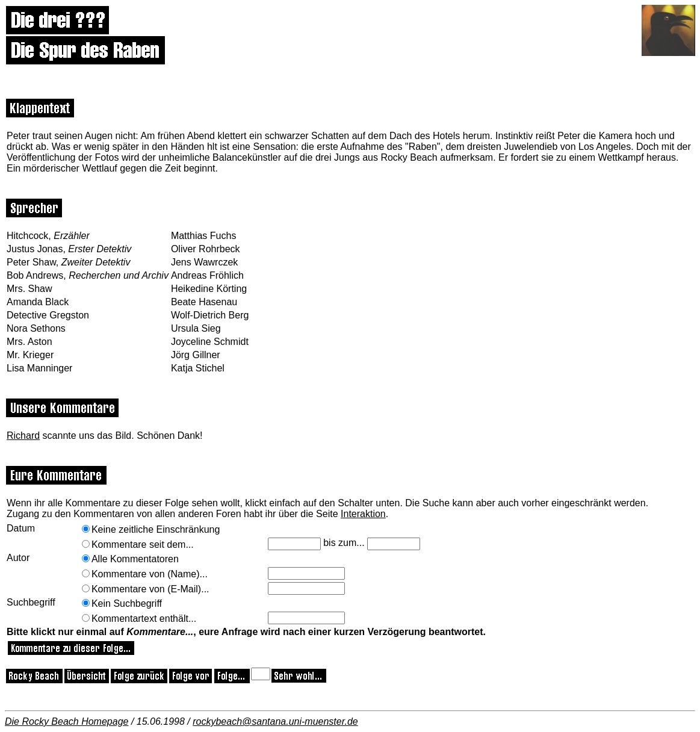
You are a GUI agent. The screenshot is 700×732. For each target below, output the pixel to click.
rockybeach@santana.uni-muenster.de (275, 721)
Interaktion (363, 514)
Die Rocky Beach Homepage (67, 721)
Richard (23, 436)
